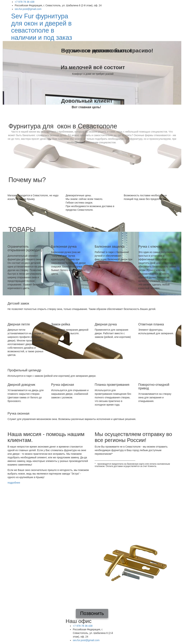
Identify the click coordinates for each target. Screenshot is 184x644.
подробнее (14, 483)
